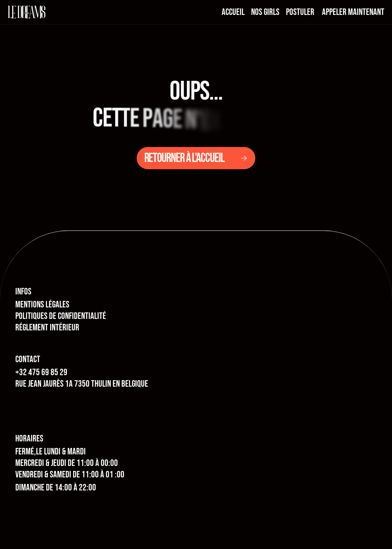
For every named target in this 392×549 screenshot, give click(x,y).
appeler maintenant (353, 12)
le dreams (26, 12)
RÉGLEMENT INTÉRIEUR (47, 328)
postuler (300, 12)
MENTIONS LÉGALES (42, 305)
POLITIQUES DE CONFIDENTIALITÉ (61, 316)
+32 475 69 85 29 (41, 372)
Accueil (233, 12)
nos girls (265, 12)
